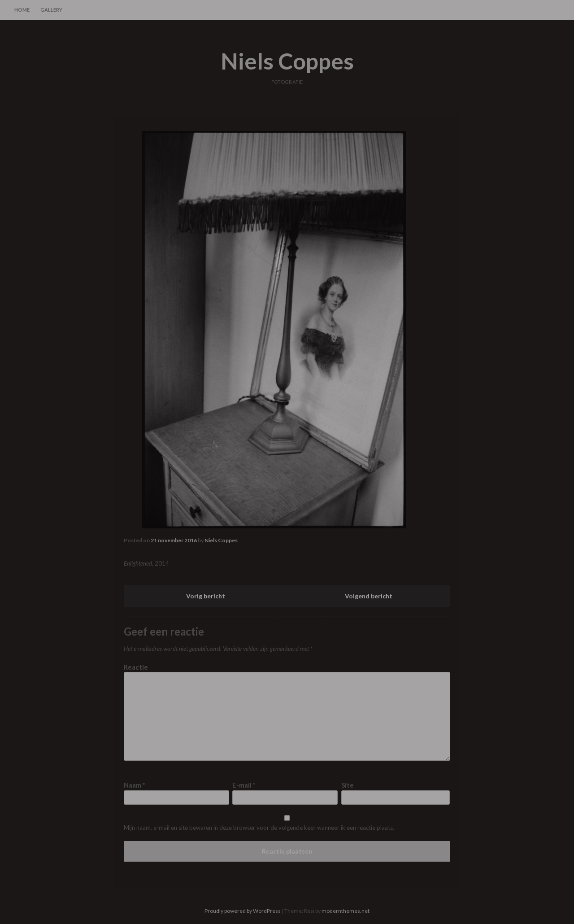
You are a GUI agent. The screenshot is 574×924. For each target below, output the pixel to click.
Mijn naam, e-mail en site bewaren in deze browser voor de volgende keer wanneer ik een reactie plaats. (259, 828)
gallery (51, 10)
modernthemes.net (346, 911)
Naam (135, 785)
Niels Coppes (287, 61)
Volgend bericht (369, 596)
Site (348, 785)
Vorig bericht (206, 596)
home (22, 10)
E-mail (244, 785)
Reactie (136, 667)
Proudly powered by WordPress (243, 911)
